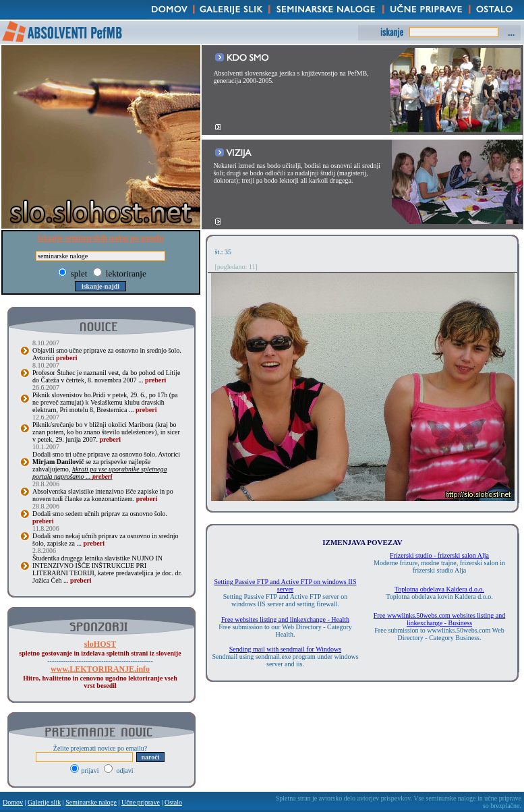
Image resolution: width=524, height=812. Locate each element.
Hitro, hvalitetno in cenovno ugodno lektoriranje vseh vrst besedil (100, 677)
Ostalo (173, 802)
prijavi (85, 771)
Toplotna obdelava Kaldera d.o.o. (439, 589)
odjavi (119, 771)
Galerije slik (44, 802)
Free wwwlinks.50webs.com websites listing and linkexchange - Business (440, 619)
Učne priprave (141, 802)
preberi (66, 358)
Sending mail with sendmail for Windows (285, 649)
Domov (13, 802)
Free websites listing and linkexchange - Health (285, 619)
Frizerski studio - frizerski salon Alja (439, 555)
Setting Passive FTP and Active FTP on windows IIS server (286, 585)
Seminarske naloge (91, 802)
